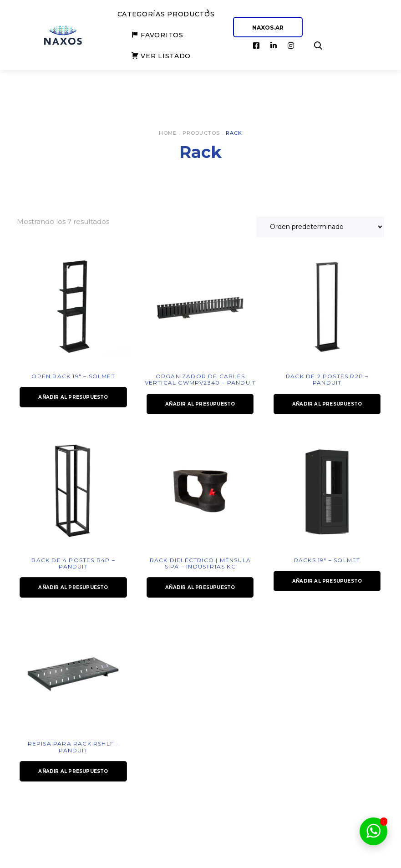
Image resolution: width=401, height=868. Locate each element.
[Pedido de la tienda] (320, 227)
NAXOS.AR (268, 28)
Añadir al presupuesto (73, 397)
